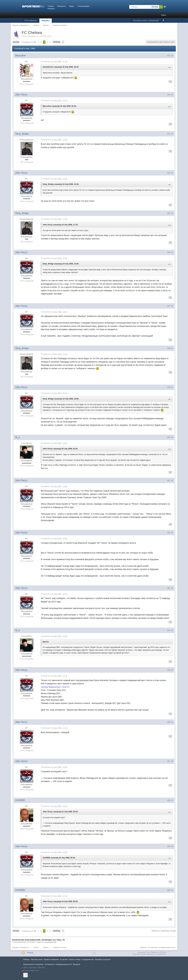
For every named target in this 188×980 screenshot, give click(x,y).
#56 (170, 722)
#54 (170, 630)
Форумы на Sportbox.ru (21, 947)
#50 (170, 437)
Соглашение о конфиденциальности (162, 947)
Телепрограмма (83, 6)
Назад (16, 42)
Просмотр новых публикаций (146, 20)
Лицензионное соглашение (33, 964)
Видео (72, 6)
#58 (170, 800)
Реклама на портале (103, 959)
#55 (170, 670)
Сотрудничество (88, 959)
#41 (170, 56)
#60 (170, 890)
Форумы (46, 20)
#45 (170, 213)
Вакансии (77, 964)
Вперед (57, 42)
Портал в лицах (75, 959)
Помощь (30, 953)
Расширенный (165, 7)
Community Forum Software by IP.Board (152, 952)
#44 (170, 173)
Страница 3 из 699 (29, 42)
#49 (170, 387)
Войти (164, 15)
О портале (64, 959)
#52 (170, 533)
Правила (143, 947)
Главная (51, 6)
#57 (170, 761)
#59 (170, 846)
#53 (170, 588)
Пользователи (30, 20)
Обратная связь (36, 959)
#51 (170, 481)
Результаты (62, 6)
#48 (170, 348)
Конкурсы (51, 9)
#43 (170, 134)
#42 (170, 95)
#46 (170, 252)
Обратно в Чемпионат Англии (164, 931)
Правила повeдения (51, 959)
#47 (170, 306)
